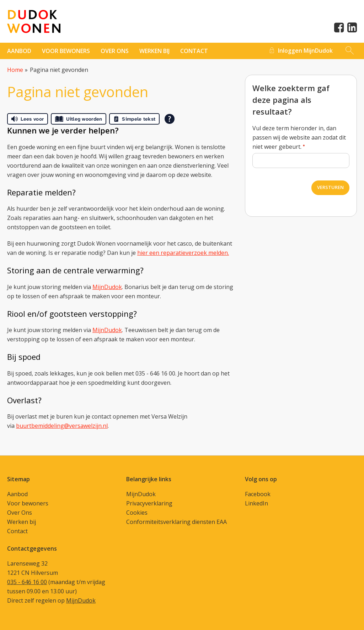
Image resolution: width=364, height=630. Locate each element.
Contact (17, 531)
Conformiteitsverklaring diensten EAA (176, 522)
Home (15, 70)
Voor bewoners (66, 51)
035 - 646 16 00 (27, 582)
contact (194, 51)
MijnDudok (107, 287)
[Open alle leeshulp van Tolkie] (170, 119)
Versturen (330, 187)
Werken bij (154, 51)
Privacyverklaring (149, 503)
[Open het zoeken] (349, 51)
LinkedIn (256, 503)
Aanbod (19, 51)
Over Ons (20, 513)
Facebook (258, 494)
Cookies (137, 513)
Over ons (115, 51)
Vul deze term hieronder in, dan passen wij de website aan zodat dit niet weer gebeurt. (299, 137)
